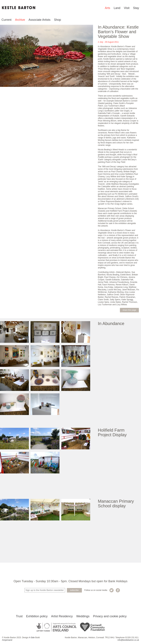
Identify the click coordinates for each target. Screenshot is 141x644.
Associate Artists (40, 20)
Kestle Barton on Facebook (118, 590)
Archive (20, 20)
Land (117, 8)
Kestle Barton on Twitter (112, 590)
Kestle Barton (19, 8)
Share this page (129, 310)
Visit (127, 8)
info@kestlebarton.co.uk (128, 641)
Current (6, 20)
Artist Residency (62, 617)
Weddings (83, 617)
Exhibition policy (37, 617)
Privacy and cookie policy (110, 617)
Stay (136, 8)
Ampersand (7, 641)
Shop (57, 20)
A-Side (32, 638)
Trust (19, 617)
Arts (107, 8)
